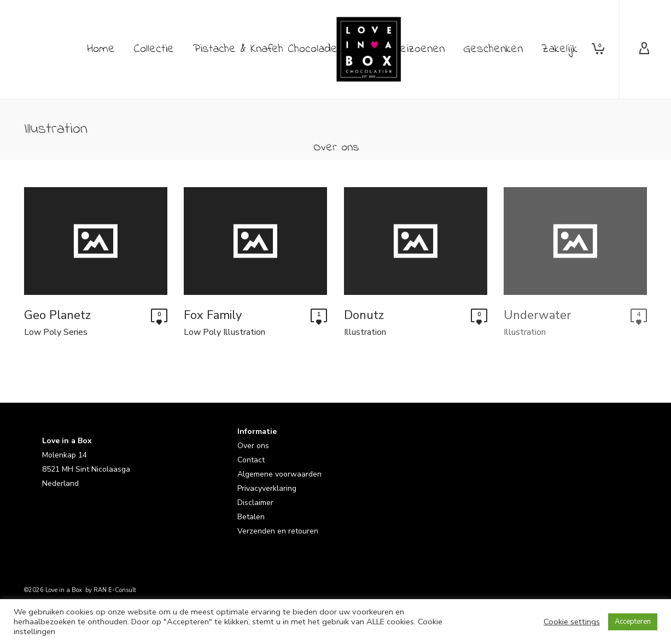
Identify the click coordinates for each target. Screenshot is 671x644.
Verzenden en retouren (278, 532)
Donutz (364, 315)
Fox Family (213, 315)
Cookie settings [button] (572, 622)
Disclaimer (255, 503)
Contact (251, 460)
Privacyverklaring (267, 489)
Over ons (253, 446)
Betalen (251, 517)
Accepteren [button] (633, 622)
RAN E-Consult (115, 591)
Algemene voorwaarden (279, 475)
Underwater (537, 315)
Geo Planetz (57, 315)
